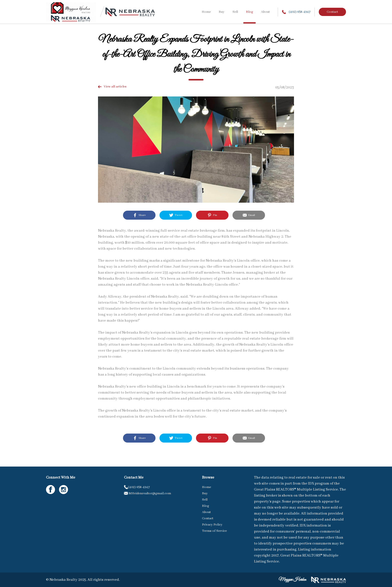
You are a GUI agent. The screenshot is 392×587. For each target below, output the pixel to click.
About (265, 12)
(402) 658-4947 (296, 12)
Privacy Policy (212, 525)
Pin (212, 215)
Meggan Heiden (292, 580)
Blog (249, 12)
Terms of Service (214, 531)
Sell (235, 12)
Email (249, 215)
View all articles (112, 87)
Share (139, 215)
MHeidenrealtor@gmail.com (147, 493)
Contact (332, 12)
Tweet (176, 215)
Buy (222, 12)
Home (206, 12)
